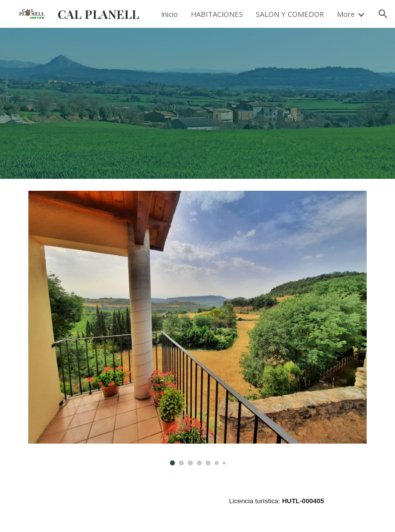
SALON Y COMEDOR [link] (290, 14)
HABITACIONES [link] (217, 14)
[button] (383, 14)
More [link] (346, 14)
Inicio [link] (169, 14)
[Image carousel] (198, 328)
